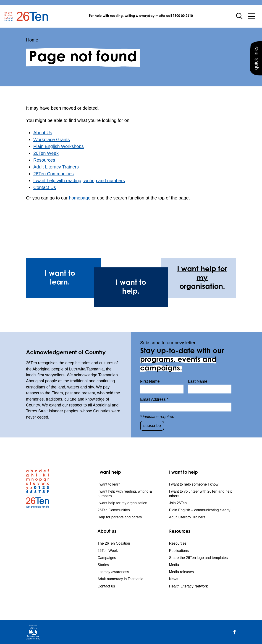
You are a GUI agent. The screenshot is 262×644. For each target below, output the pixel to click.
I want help (109, 473)
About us (107, 532)
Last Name (198, 381)
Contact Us (45, 187)
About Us (43, 133)
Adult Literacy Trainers (56, 167)
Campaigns (107, 558)
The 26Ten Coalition (114, 543)
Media (174, 565)
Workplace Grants (52, 140)
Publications (179, 551)
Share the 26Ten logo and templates (198, 558)
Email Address (154, 399)
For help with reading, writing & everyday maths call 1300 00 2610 (141, 16)
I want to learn (109, 484)
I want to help (183, 473)
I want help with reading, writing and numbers (79, 181)
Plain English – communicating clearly (200, 510)
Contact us (106, 586)
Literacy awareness (113, 572)
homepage (80, 198)
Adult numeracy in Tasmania (120, 579)
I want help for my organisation (122, 503)
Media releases (182, 572)
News (174, 579)
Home (32, 40)
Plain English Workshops (59, 146)
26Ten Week (46, 153)
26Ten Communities (54, 174)
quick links (255, 65)
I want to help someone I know (194, 484)
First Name (150, 381)
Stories (103, 565)
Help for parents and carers (120, 517)
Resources (44, 160)
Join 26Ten (178, 503)
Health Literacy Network (189, 586)
